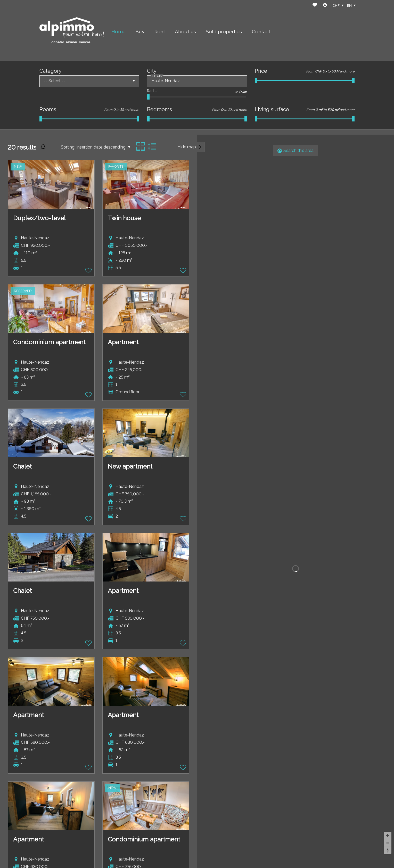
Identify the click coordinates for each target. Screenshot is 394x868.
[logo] (72, 30)
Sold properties (224, 31)
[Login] (325, 6)
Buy (140, 31)
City (152, 71)
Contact (261, 31)
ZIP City (157, 76)
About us (185, 31)
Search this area (295, 150)
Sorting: (68, 147)
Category (51, 71)
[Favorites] (315, 6)
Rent (160, 31)
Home (118, 31)
